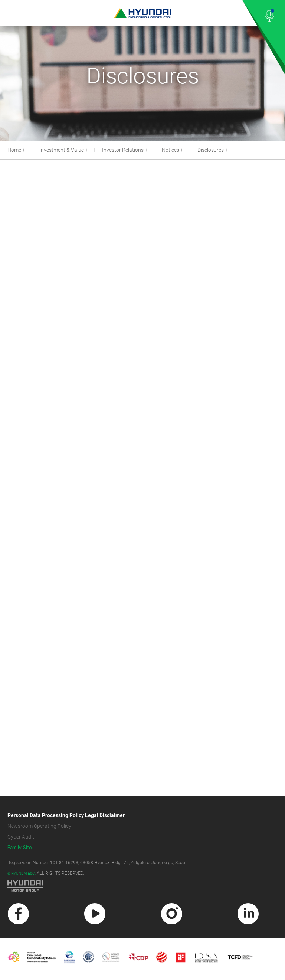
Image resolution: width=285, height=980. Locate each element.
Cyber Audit (21, 837)
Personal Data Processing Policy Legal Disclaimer (66, 815)
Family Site (20, 848)
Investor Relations (123, 150)
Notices (171, 150)
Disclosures (211, 150)
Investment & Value (62, 150)
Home (14, 150)
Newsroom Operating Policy (39, 826)
